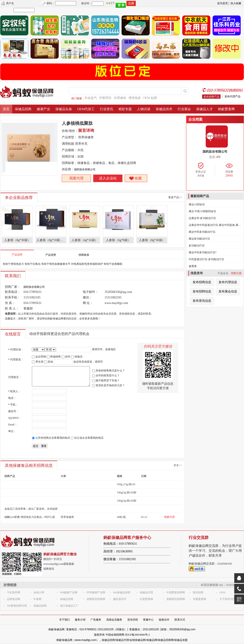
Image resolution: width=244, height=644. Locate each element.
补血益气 (91, 98)
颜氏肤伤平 (120, 599)
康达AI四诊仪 (197, 204)
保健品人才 (204, 109)
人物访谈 (144, 109)
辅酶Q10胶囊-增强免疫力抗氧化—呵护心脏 (30, 517)
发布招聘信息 (202, 291)
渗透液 (193, 266)
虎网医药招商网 (96, 599)
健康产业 (43, 109)
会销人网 (39, 592)
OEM (222, 592)
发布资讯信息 (202, 301)
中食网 (37, 599)
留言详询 (86, 131)
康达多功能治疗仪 (199, 239)
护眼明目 (105, 98)
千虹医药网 (14, 592)
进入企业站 (108, 178)
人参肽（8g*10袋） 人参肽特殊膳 (51, 240)
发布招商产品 (211, 97)
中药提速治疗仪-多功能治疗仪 (206, 259)
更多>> (178, 465)
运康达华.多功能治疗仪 (202, 218)
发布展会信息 (228, 291)
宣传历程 (133, 620)
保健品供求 (164, 109)
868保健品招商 (122, 592)
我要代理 (76, 178)
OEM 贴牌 (150, 98)
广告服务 (96, 620)
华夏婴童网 (199, 599)
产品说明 (17, 255)
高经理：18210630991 (118, 551)
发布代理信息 (228, 282)
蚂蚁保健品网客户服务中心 (127, 538)
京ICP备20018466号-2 (137, 635)
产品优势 (51, 255)
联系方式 (180, 620)
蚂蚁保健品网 (56, 629)
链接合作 (164, 620)
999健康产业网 (69, 592)
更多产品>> (175, 197)
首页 (6, 109)
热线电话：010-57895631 (120, 544)
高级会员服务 (114, 620)
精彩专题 (125, 109)
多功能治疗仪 (197, 246)
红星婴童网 (146, 599)
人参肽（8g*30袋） (17, 240)
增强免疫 (135, 98)
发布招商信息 (202, 282)
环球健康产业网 (96, 592)
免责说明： (12, 314)
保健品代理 (146, 592)
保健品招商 (23, 109)
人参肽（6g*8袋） (118, 240)
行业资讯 (107, 109)
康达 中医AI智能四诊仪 (202, 211)
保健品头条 (64, 109)
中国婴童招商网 (176, 592)
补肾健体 (120, 98)
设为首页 (223, 3)
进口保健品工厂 (69, 606)
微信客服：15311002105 (120, 559)
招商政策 (84, 255)
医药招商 (198, 592)
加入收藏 (236, 3)
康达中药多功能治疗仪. (202, 232)
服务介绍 (80, 620)
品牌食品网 (14, 599)
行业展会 (184, 109)
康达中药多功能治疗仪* (203, 252)
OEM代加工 (86, 109)
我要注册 (236, 273)
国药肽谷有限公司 (85, 169)
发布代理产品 (232, 96)
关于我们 (64, 620)
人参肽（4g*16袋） (85, 240)
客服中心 (148, 620)
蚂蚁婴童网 (226, 109)
